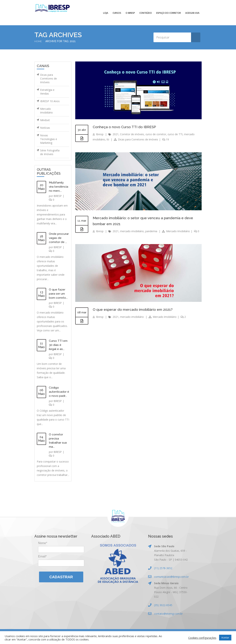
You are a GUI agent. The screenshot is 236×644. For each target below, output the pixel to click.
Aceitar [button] (225, 637)
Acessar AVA (192, 13)
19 (166, 139)
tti (108, 139)
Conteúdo (146, 13)
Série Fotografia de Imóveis (50, 152)
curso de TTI (176, 134)
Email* (42, 556)
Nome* (43, 543)
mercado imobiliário (132, 231)
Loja (106, 13)
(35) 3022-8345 (163, 605)
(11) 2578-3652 (163, 568)
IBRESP (58, 196)
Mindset (45, 120)
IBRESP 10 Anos (50, 101)
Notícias (45, 128)
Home (38, 41)
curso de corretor (156, 134)
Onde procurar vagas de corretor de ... (59, 238)
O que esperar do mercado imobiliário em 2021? (135, 309)
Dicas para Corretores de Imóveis (49, 78)
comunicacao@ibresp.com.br (171, 577)
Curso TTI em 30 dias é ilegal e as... (58, 345)
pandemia (152, 231)
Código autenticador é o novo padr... (59, 392)
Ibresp (100, 134)
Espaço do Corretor (169, 13)
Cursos (117, 13)
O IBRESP (130, 13)
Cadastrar (61, 577)
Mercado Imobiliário (46, 111)
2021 (116, 134)
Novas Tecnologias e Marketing (49, 139)
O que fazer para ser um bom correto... (58, 294)
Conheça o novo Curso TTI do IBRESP (126, 127)
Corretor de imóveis (132, 134)
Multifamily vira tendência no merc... (59, 187)
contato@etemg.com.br (168, 614)
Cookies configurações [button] (202, 638)
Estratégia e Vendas (47, 92)
